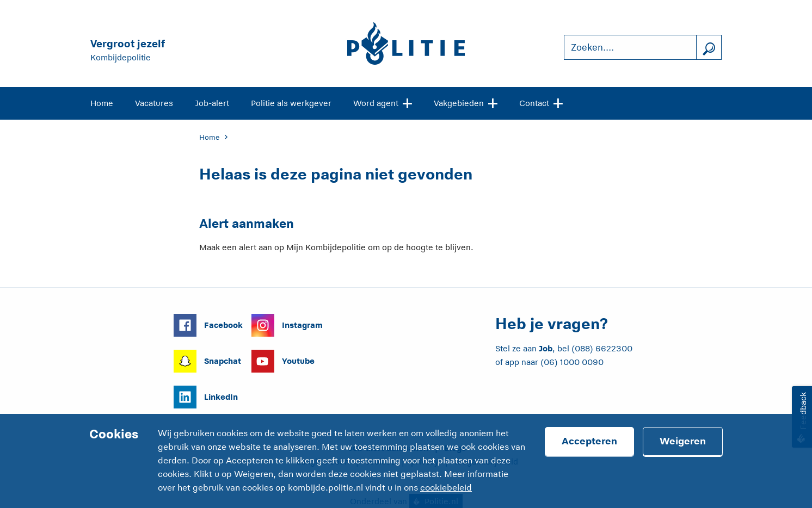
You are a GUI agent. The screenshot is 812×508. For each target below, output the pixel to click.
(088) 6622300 (602, 348)
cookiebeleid (446, 488)
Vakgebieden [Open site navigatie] (466, 102)
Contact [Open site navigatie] (541, 102)
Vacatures (154, 103)
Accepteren (589, 441)
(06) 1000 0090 (572, 362)
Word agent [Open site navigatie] (383, 102)
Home (102, 103)
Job (546, 348)
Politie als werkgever (291, 103)
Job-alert (212, 103)
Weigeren (683, 441)
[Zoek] (709, 48)
